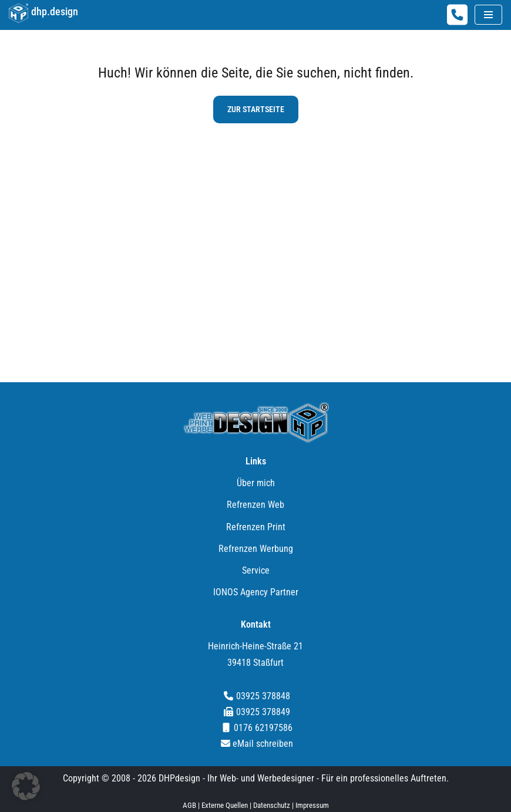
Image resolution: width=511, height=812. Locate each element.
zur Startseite (256, 109)
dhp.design (55, 12)
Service (256, 570)
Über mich (256, 483)
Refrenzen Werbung (256, 549)
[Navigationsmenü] (488, 15)
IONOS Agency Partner (256, 592)
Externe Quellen (225, 805)
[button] (26, 786)
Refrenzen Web (255, 505)
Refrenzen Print (256, 527)
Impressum (312, 805)
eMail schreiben (263, 744)
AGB (189, 805)
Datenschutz (272, 805)
